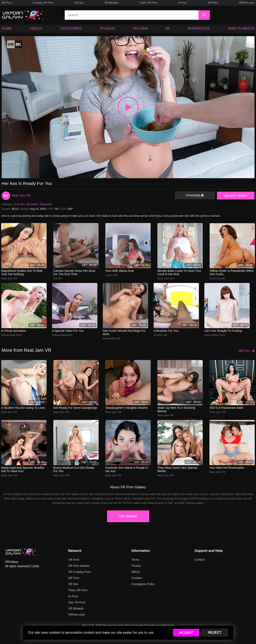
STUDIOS (107, 29)
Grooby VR (160, 335)
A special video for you (68, 331)
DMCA (136, 572)
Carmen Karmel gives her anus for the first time (74, 272)
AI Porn (183, 3)
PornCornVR (217, 278)
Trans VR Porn (148, 3)
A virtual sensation (14, 331)
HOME (7, 29)
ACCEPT (186, 633)
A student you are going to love (23, 408)
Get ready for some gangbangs (75, 408)
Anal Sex (20, 204)
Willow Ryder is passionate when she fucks (232, 272)
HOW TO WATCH (241, 29)
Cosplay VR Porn (43, 3)
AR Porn (213, 3)
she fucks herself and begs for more (124, 332)
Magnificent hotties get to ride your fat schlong (22, 272)
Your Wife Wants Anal (119, 271)
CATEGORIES (71, 29)
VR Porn (7, 3)
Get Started (128, 516)
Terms (135, 560)
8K (168, 29)
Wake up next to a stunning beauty (176, 409)
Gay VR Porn (77, 602)
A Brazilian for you (166, 331)
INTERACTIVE (199, 29)
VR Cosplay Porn (80, 572)
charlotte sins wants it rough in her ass (127, 469)
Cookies (137, 578)
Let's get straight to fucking (223, 331)
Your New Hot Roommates (227, 468)
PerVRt (58, 278)
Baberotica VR (112, 338)
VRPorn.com (247, 3)
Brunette (32, 204)
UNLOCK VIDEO (235, 196)
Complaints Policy (143, 584)
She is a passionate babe (227, 408)
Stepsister (46, 204)
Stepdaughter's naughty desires (127, 408)
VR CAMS (140, 29)
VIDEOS (36, 29)
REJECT (215, 633)
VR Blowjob (111, 3)
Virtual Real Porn (12, 335)
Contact (200, 560)
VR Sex (79, 3)
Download (195, 195)
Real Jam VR (21, 195)
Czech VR (112, 275)
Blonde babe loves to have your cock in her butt (179, 272)
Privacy (136, 566)
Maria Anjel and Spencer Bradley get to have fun (23, 469)
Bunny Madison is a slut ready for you (74, 469)
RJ (6, 196)
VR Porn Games (79, 566)
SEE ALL (246, 351)
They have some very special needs (177, 469)
